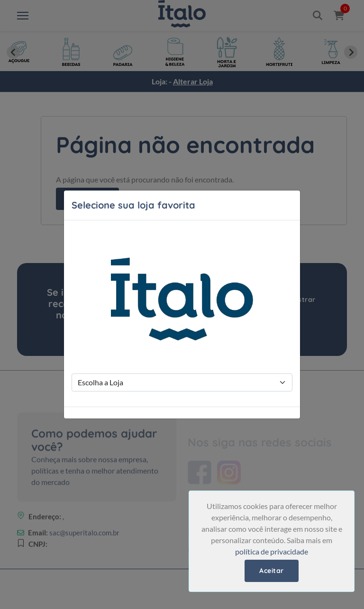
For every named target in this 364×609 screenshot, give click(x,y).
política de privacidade (272, 551)
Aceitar (272, 571)
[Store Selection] (182, 382)
